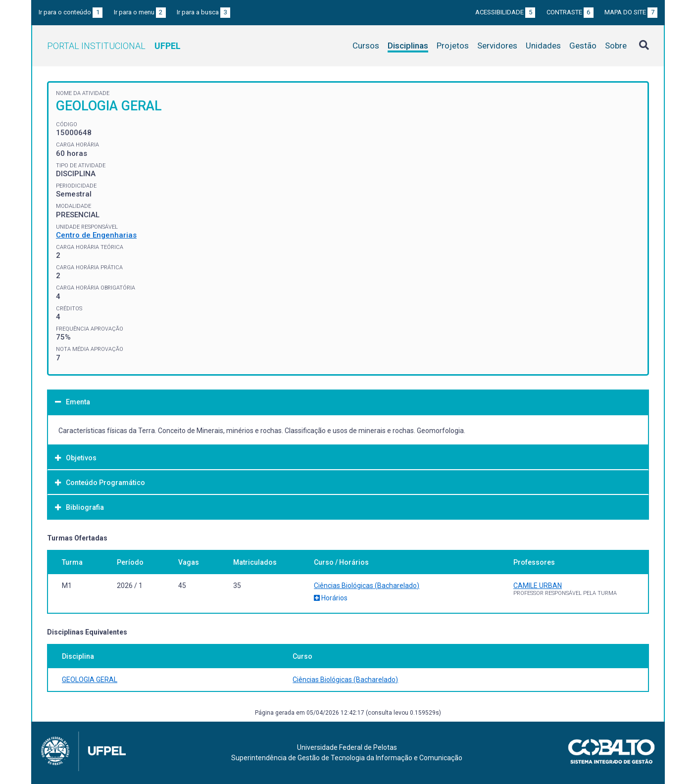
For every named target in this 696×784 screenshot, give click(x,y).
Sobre (616, 46)
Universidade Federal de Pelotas (347, 747)
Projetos (453, 46)
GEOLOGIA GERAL (90, 680)
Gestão (583, 46)
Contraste (570, 12)
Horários (331, 598)
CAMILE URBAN (538, 586)
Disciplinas (408, 46)
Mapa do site (631, 12)
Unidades (543, 46)
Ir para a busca (203, 12)
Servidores (497, 46)
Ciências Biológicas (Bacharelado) (367, 586)
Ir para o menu (140, 12)
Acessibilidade (505, 12)
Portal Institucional (114, 46)
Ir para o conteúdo (71, 12)
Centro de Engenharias (96, 235)
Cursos (366, 46)
